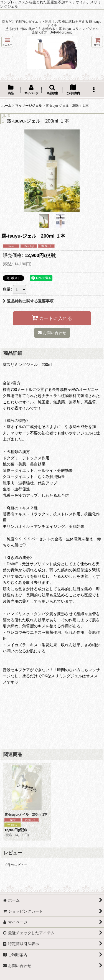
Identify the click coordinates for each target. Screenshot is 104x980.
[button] (7, 42)
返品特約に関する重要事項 (28, 301)
